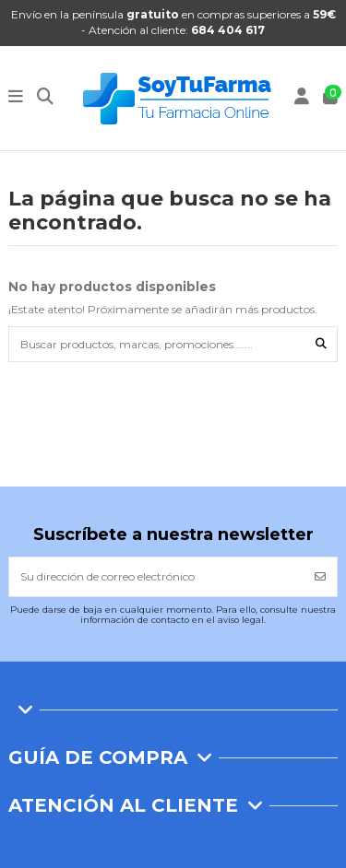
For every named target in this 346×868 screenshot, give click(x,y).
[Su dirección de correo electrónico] (157, 577)
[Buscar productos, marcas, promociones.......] (321, 344)
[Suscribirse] (320, 577)
